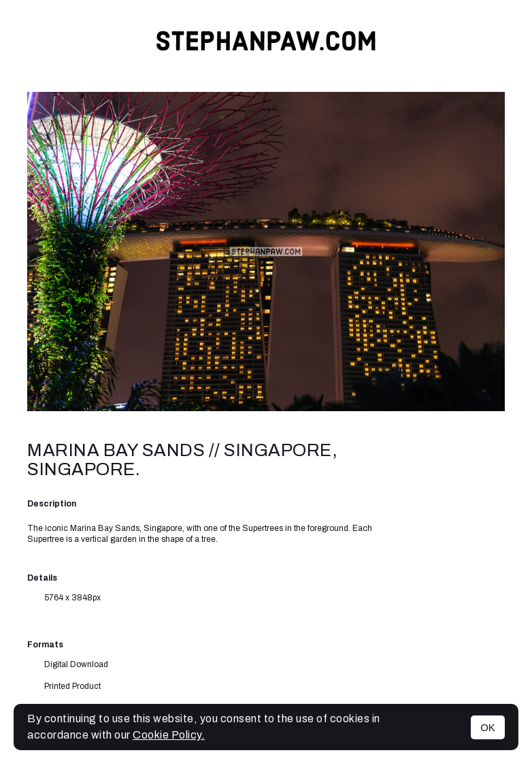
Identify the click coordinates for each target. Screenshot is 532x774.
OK (488, 727)
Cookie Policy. (169, 735)
